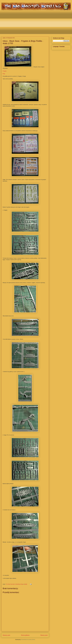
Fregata (5, 71)
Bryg (4, 74)
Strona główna (25, 635)
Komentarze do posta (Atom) (28, 640)
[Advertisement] (37, 22)
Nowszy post (6, 635)
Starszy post (44, 635)
